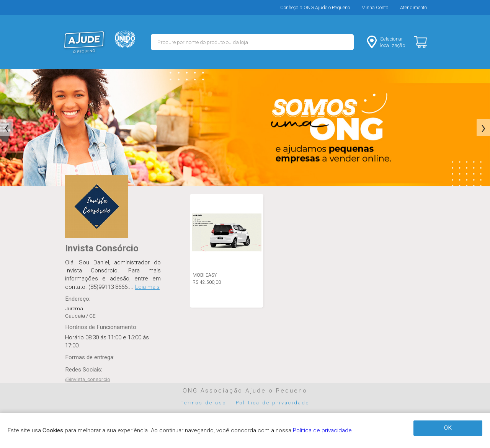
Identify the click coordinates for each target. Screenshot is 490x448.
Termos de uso (204, 403)
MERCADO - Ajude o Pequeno (84, 42)
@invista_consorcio (88, 379)
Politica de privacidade (273, 403)
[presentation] (7, 128)
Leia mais (147, 287)
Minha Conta (375, 7)
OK (448, 428)
